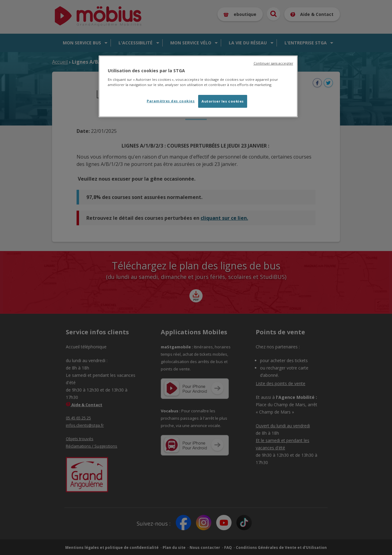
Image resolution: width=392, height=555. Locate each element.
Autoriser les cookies (223, 101)
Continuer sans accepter (273, 63)
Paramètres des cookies (171, 101)
